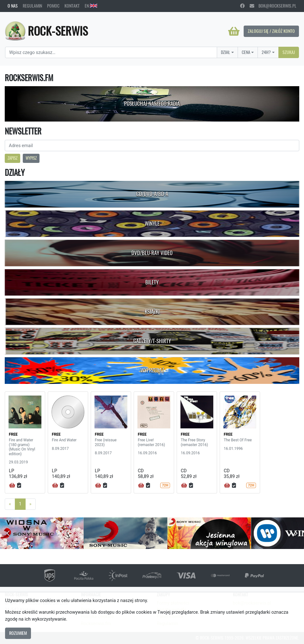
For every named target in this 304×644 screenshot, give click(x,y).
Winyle (152, 224)
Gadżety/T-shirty (152, 341)
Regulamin (32, 6)
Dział (225, 52)
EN (91, 6)
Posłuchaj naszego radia (152, 104)
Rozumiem (18, 633)
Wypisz (31, 158)
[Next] (30, 504)
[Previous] (10, 504)
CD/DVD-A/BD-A (152, 194)
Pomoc (53, 6)
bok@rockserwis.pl (273, 6)
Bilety (152, 282)
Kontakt (72, 6)
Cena (246, 52)
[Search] (111, 52)
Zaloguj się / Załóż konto (271, 31)
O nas (13, 6)
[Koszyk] (234, 31)
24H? (266, 52)
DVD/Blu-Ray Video (152, 253)
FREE (13, 434)
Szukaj (289, 52)
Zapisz (12, 158)
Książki (152, 312)
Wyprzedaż (152, 370)
